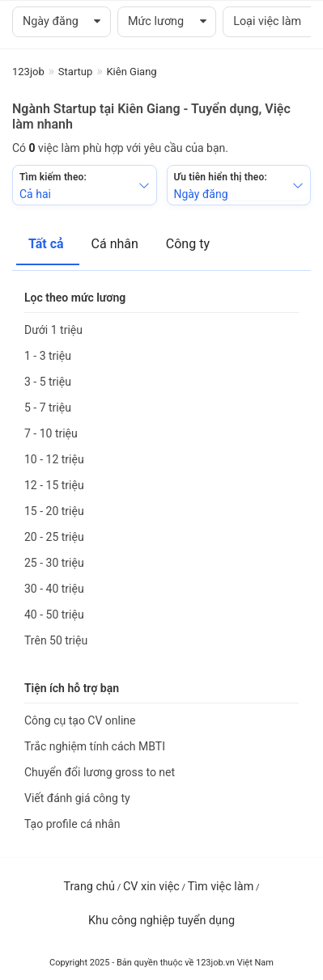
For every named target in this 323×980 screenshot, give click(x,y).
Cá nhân (117, 244)
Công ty (188, 244)
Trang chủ (89, 887)
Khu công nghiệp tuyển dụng (161, 921)
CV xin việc (151, 887)
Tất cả (48, 244)
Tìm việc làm (221, 887)
